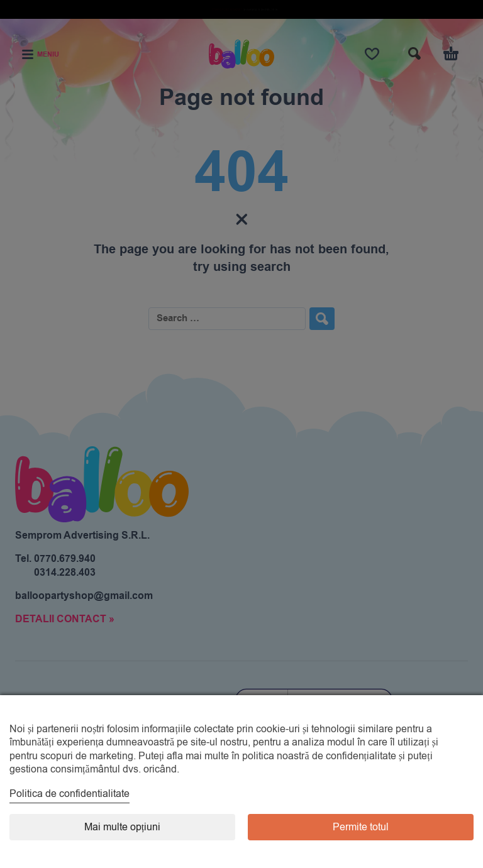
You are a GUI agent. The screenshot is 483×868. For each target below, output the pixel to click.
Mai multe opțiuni (122, 827)
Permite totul (361, 827)
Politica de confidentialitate (69, 794)
